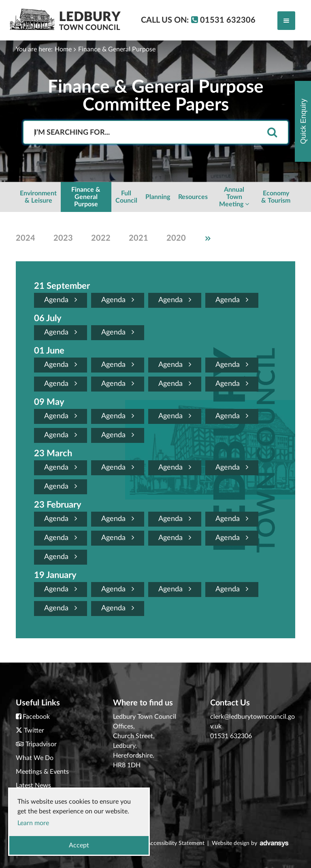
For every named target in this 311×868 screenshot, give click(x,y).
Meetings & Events (42, 772)
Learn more (33, 823)
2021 (138, 238)
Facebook (36, 717)
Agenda (61, 300)
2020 (176, 238)
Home (63, 49)
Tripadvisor (41, 744)
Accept (79, 845)
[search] (272, 133)
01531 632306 (231, 736)
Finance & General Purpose (117, 49)
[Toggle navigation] (286, 21)
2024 (26, 238)
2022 (101, 238)
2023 (63, 238)
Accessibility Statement (176, 843)
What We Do (35, 758)
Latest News (33, 785)
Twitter (34, 730)
